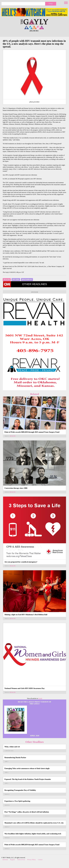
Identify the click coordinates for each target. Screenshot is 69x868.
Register (13, 860)
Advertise (5, 860)
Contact (40, 860)
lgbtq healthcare (27, 279)
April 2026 (35, 736)
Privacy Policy (32, 860)
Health (7, 279)
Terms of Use (21, 860)
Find (51, 4)
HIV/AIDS (16, 279)
